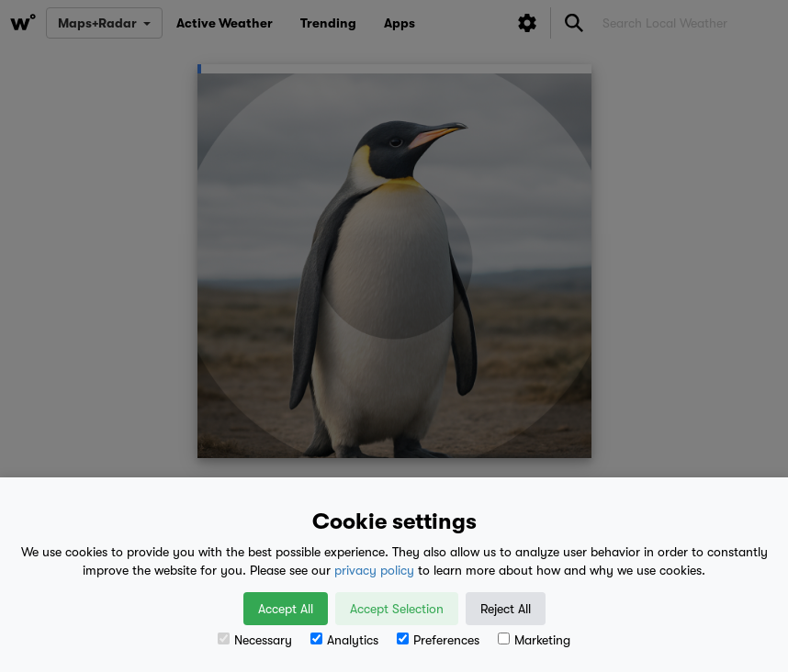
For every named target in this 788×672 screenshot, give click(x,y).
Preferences (438, 640)
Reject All (506, 609)
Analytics (344, 640)
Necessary (255, 640)
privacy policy (374, 570)
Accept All (286, 609)
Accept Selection (397, 609)
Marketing (534, 640)
